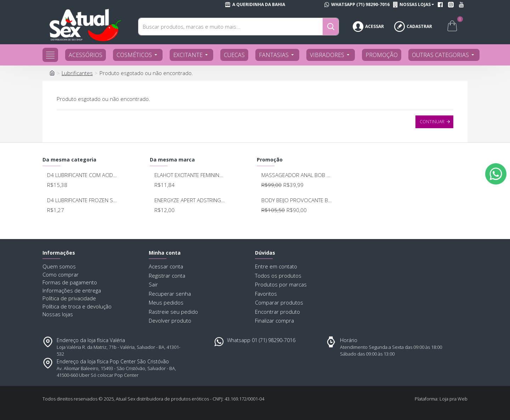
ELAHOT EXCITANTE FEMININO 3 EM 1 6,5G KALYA (190, 175)
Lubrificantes (77, 73)
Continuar (432, 122)
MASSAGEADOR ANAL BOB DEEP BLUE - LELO (297, 175)
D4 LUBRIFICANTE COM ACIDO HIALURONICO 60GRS (83, 175)
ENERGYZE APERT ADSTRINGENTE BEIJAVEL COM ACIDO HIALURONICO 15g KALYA (190, 200)
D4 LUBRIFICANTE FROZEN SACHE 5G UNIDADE (83, 200)
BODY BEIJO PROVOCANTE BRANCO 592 (297, 200)
